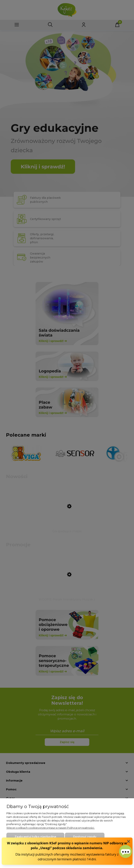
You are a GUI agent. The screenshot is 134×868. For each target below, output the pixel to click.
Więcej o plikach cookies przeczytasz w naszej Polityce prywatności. (51, 828)
